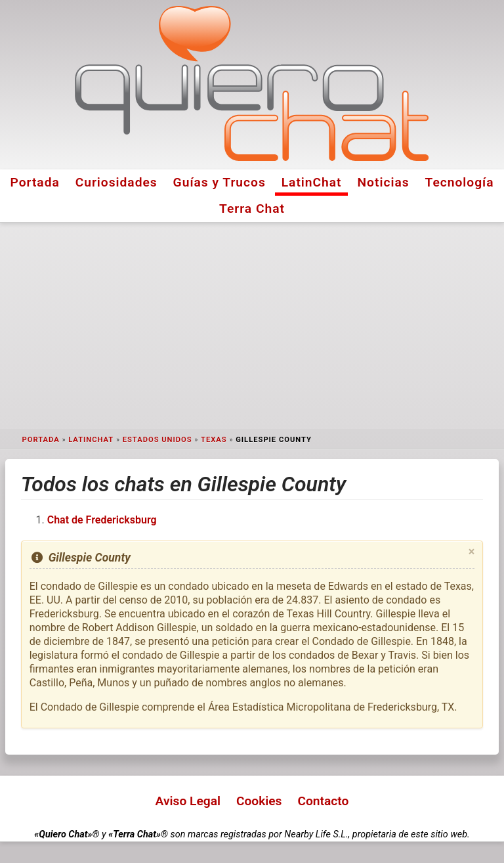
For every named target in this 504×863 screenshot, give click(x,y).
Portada (34, 182)
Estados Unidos (157, 440)
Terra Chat (252, 209)
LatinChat (312, 182)
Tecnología (460, 182)
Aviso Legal (188, 801)
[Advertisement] (252, 326)
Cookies (259, 801)
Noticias (384, 182)
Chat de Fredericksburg (102, 520)
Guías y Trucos (220, 182)
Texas (214, 440)
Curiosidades (116, 182)
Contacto (323, 801)
